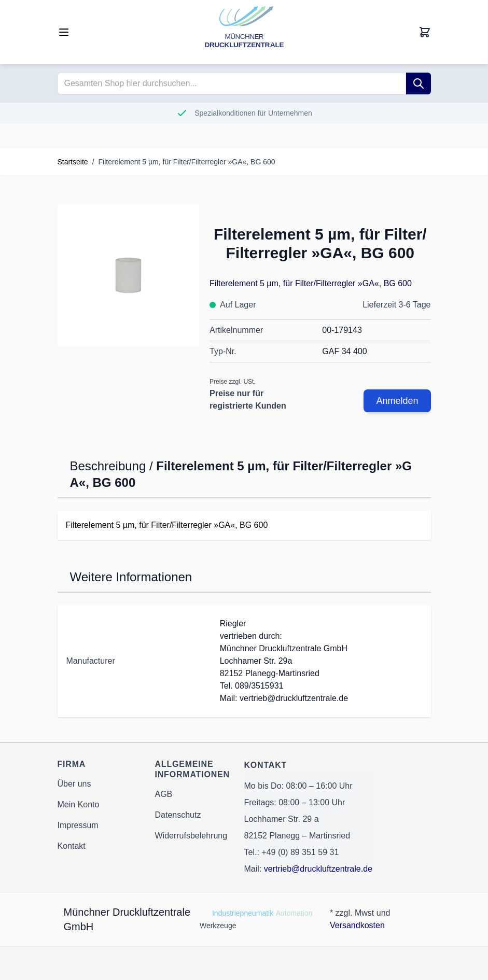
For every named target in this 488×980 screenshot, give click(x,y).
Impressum (78, 825)
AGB (164, 794)
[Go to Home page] (244, 32)
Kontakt (72, 846)
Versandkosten (357, 925)
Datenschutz (178, 815)
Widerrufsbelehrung (191, 836)
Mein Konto (79, 804)
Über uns (74, 784)
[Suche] (419, 83)
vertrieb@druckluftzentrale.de (318, 869)
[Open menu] (64, 32)
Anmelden (397, 401)
